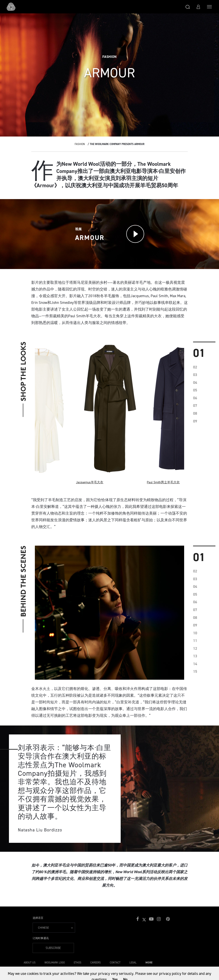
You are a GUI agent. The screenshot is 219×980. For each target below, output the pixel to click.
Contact (115, 963)
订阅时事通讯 (41, 938)
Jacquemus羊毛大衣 (90, 482)
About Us (30, 963)
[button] (188, 7)
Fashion (80, 144)
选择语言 (38, 918)
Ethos (78, 963)
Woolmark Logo (55, 963)
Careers (96, 963)
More (149, 963)
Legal (133, 963)
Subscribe (53, 948)
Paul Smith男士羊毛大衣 (163, 482)
